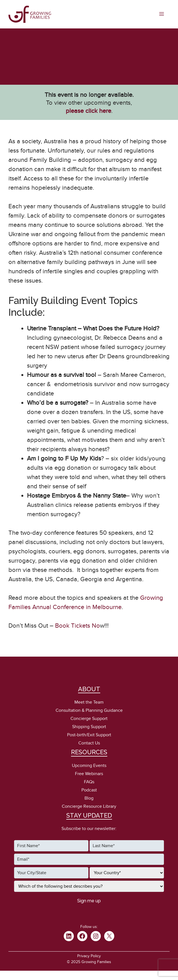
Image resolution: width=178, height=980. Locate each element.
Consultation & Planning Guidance (89, 710)
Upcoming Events (89, 766)
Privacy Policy (89, 956)
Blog (89, 798)
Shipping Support (89, 727)
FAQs (89, 782)
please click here (88, 111)
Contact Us (89, 743)
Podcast (89, 790)
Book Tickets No (77, 626)
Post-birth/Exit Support (89, 735)
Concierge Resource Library (89, 806)
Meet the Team (89, 702)
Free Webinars (89, 774)
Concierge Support (89, 719)
